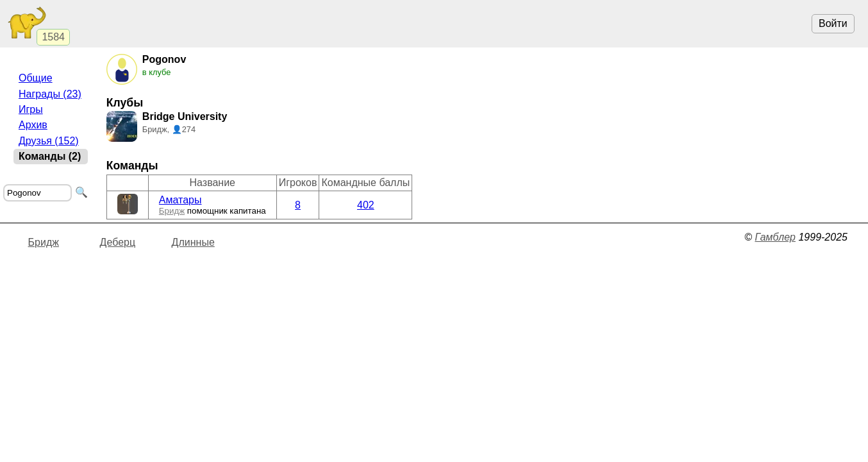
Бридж (172, 211)
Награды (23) (50, 94)
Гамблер (775, 237)
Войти (833, 23)
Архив (33, 125)
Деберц (118, 242)
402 (366, 205)
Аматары (180, 200)
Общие (36, 78)
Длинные (193, 242)
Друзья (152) (49, 141)
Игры (31, 109)
